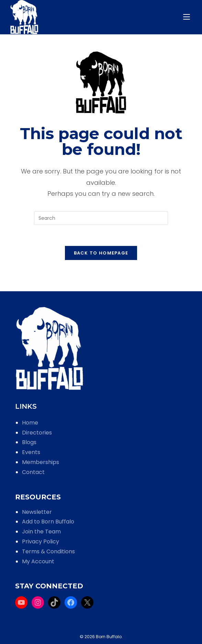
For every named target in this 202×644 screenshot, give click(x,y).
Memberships (41, 462)
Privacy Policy (41, 541)
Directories (37, 433)
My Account (38, 561)
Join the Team (41, 532)
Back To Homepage (101, 253)
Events (31, 452)
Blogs (29, 442)
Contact (33, 472)
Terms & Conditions (48, 551)
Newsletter (37, 512)
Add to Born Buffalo (48, 522)
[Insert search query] (101, 218)
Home (30, 423)
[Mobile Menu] (188, 17)
